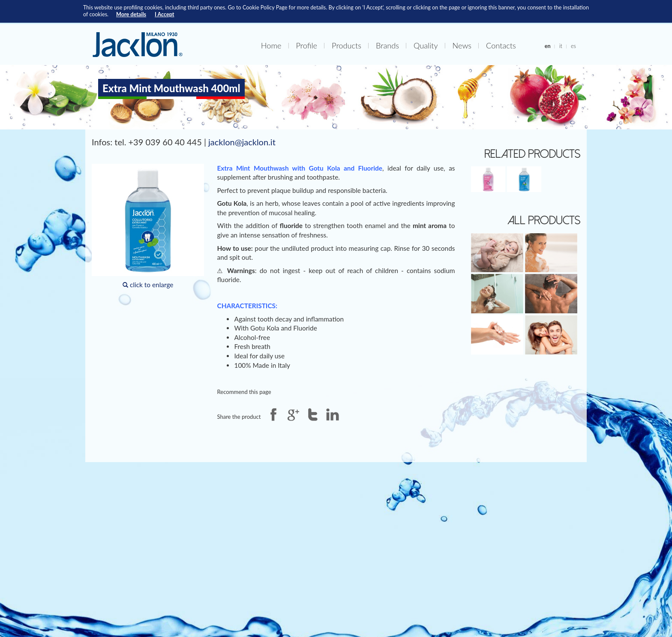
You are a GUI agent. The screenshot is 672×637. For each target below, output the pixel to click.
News (462, 45)
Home (271, 45)
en (548, 46)
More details (131, 14)
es (573, 46)
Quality (426, 45)
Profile (307, 45)
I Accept (164, 14)
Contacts (501, 45)
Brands (387, 45)
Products (346, 45)
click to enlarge (148, 226)
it (561, 46)
